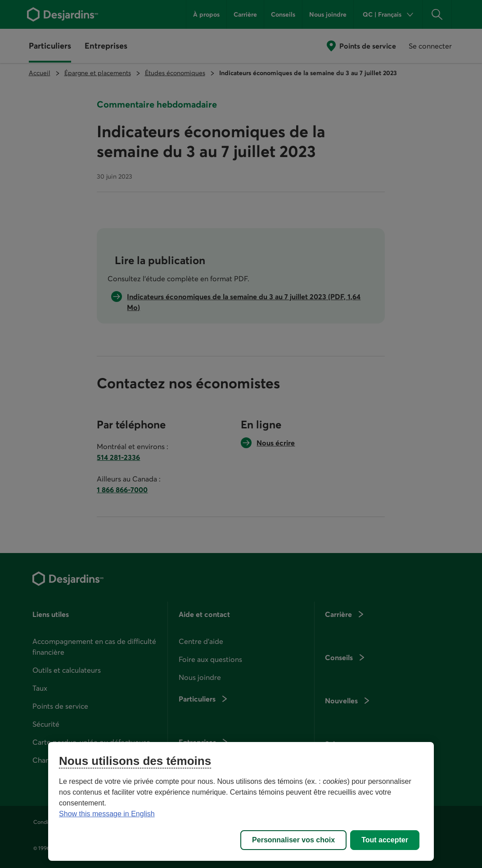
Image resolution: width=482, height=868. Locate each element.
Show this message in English (107, 814)
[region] (241, 801)
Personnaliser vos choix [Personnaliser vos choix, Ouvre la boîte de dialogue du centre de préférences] (293, 840)
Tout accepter (385, 840)
